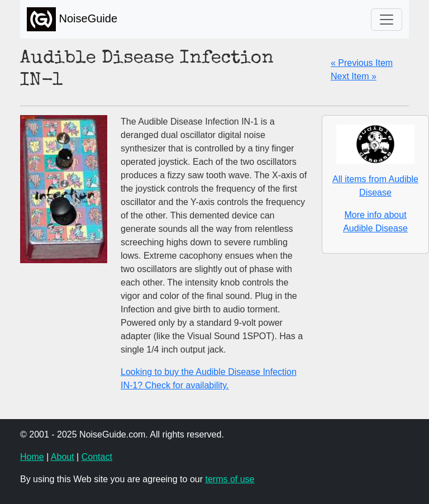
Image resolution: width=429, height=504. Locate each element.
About (63, 457)
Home (32, 457)
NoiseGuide (72, 19)
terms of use (230, 479)
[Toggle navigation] (387, 20)
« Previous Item (362, 63)
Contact (97, 457)
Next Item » (354, 76)
